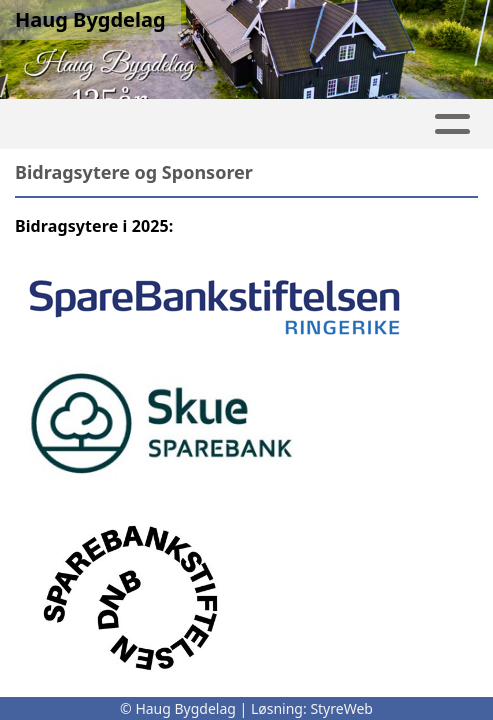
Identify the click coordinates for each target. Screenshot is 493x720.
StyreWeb (341, 708)
